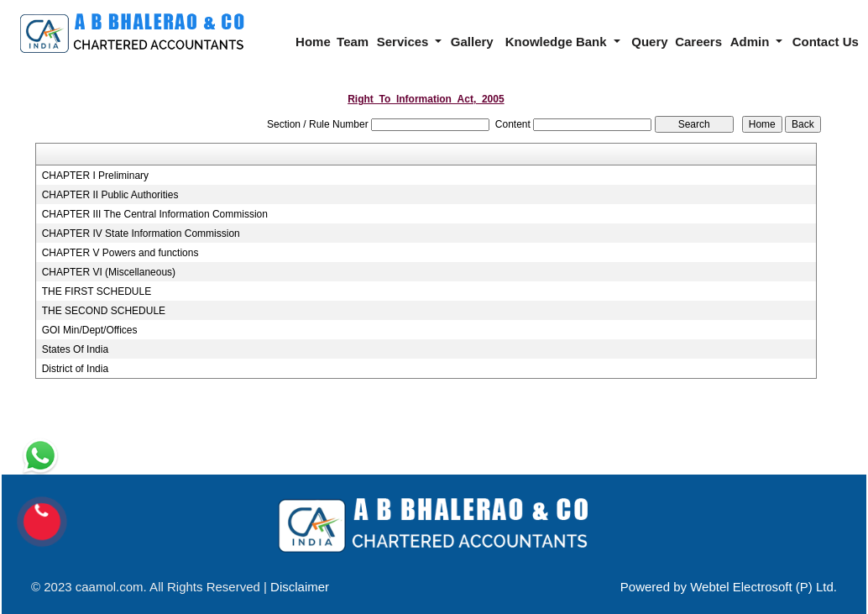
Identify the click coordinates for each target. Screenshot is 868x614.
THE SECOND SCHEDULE (104, 311)
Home (313, 42)
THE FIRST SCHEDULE (97, 291)
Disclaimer (300, 587)
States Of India (75, 349)
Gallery (472, 42)
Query (649, 42)
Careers (698, 42)
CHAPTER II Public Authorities (110, 195)
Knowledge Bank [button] (558, 42)
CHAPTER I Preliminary (95, 176)
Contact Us (826, 42)
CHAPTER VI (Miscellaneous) (109, 272)
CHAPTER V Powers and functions (120, 253)
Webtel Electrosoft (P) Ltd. (763, 587)
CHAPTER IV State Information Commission (141, 234)
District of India (75, 369)
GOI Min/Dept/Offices (90, 330)
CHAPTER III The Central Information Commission (155, 214)
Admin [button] (752, 42)
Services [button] (405, 42)
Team (353, 42)
